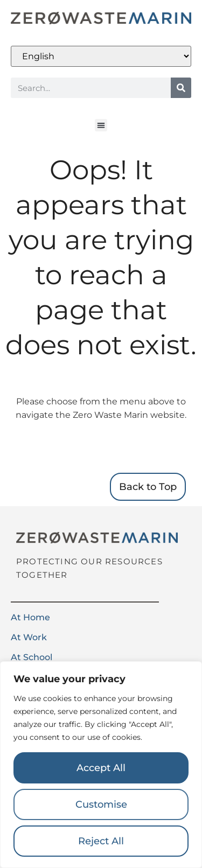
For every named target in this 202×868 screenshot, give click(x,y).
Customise (101, 804)
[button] (101, 125)
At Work (29, 637)
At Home (30, 617)
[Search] (181, 88)
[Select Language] (101, 56)
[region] (101, 765)
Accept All (101, 768)
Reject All (101, 841)
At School (32, 657)
